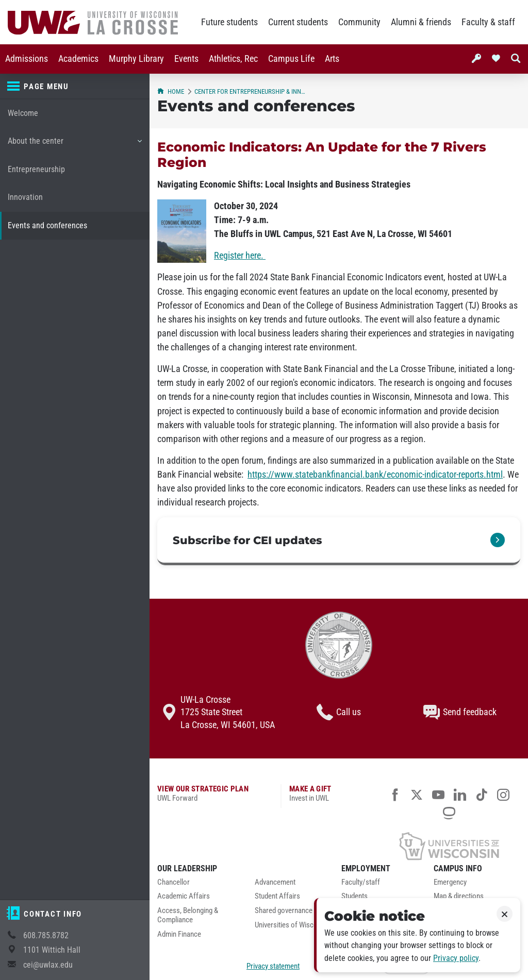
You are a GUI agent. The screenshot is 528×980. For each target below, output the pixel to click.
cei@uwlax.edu (48, 965)
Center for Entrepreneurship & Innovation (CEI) (250, 91)
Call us (339, 712)
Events (186, 59)
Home (171, 91)
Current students (298, 22)
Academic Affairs (184, 896)
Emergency (450, 882)
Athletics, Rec (233, 59)
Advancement (275, 882)
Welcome (23, 113)
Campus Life (291, 59)
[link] (339, 541)
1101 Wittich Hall (52, 950)
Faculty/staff (361, 882)
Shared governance (284, 911)
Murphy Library (136, 59)
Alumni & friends (421, 22)
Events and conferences (47, 225)
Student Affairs (277, 896)
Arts (332, 59)
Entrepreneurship (36, 169)
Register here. (240, 256)
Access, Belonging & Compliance (188, 915)
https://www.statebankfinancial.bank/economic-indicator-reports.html (375, 475)
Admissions (27, 59)
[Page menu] (75, 87)
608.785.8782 (46, 935)
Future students (229, 22)
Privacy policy (456, 958)
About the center (75, 145)
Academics (78, 59)
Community (359, 22)
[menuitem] (27, 59)
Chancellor (174, 882)
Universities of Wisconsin (292, 925)
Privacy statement (273, 966)
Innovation (25, 197)
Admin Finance (179, 934)
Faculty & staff (488, 22)
